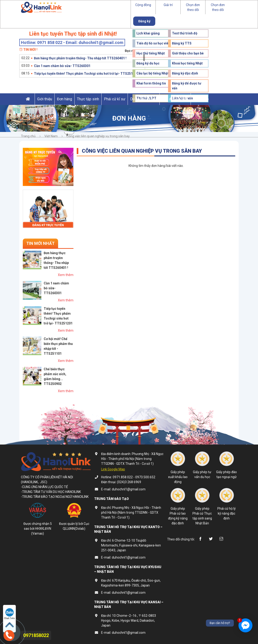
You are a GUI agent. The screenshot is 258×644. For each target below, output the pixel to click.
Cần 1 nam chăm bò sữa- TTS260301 (62, 66)
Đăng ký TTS (182, 43)
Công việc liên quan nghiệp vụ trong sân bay (98, 136)
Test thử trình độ (185, 33)
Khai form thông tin (151, 83)
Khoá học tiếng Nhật (187, 63)
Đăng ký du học (148, 63)
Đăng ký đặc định (185, 73)
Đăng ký (144, 21)
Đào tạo (202, 99)
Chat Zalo (9, 614)
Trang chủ (28, 136)
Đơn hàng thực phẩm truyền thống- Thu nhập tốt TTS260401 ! (80, 58)
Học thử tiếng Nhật (151, 53)
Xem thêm (66, 275)
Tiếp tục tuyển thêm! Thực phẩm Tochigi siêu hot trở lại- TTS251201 (86, 74)
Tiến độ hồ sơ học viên (153, 43)
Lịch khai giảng (148, 33)
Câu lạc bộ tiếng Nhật (153, 73)
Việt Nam (51, 136)
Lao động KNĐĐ (175, 99)
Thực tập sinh (88, 99)
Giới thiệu (45, 99)
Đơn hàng (64, 99)
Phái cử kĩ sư (115, 99)
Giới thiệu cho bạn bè (188, 53)
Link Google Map (113, 469)
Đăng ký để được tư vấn (187, 86)
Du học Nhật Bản (144, 99)
